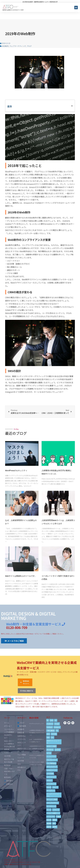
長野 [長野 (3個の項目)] (54, 823)
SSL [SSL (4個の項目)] (52, 737)
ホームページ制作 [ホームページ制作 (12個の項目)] (52, 799)
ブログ (29, 46)
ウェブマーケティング (18, 46)
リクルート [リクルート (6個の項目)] (56, 810)
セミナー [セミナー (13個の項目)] (50, 780)
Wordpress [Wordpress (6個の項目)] (50, 750)
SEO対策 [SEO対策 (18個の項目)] (54, 734)
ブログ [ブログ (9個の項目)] (49, 787)
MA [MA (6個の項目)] (57, 731)
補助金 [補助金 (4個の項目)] (55, 820)
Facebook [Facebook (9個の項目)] (50, 724)
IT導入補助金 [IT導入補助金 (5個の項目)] (51, 731)
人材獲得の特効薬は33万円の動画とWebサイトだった (37, 733)
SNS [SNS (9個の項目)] (48, 737)
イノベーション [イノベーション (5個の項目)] (51, 756)
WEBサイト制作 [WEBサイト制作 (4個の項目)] (51, 746)
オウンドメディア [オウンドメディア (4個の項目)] (52, 767)
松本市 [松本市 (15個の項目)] (49, 820)
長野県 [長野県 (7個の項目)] (55, 827)
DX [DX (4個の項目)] (56, 720)
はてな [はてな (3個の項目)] (49, 753)
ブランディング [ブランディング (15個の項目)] (51, 784)
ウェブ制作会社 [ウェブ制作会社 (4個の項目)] (51, 763)
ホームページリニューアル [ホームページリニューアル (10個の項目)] (53, 795)
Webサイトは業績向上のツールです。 (21, 576)
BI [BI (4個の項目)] (48, 720)
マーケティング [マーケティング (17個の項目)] (51, 806)
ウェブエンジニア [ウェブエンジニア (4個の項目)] (52, 760)
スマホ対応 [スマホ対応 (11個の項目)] (50, 774)
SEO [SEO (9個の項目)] (48, 734)
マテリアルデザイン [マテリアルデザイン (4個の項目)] (53, 803)
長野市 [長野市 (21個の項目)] (49, 827)
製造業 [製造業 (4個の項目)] (49, 823)
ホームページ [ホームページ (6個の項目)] (51, 791)
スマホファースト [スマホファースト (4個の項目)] (52, 770)
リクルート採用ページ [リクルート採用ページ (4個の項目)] (53, 813)
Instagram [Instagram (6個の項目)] (57, 727)
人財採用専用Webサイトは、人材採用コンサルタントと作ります (37, 749)
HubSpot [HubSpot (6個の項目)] (50, 727)
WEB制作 (5, 46)
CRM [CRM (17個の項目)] (52, 720)
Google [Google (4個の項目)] (57, 724)
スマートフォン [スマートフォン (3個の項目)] (51, 777)
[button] (76, 8)
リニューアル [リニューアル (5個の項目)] (51, 816)
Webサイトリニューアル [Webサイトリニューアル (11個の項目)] (53, 742)
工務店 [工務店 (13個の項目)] (58, 816)
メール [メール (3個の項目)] (49, 810)
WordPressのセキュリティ (16, 471)
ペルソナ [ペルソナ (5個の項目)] (55, 787)
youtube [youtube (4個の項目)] (58, 750)
